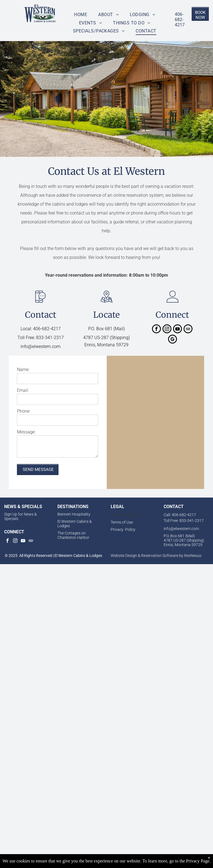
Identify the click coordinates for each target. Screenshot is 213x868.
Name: (23, 369)
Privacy (117, 529)
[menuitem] (81, 15)
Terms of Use (122, 522)
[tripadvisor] (188, 330)
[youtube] (177, 330)
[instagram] (167, 330)
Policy (130, 529)
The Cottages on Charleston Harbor (73, 535)
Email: (23, 390)
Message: (26, 432)
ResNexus (193, 556)
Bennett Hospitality (74, 514)
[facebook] (156, 330)
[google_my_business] (173, 340)
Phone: (24, 411)
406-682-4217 (180, 20)
